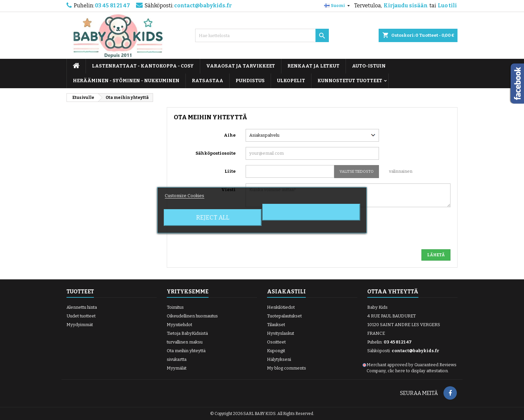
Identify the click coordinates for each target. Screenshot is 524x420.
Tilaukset (276, 325)
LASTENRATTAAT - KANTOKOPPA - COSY (143, 66)
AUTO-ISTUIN (369, 66)
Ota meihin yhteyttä (186, 351)
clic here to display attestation (418, 371)
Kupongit (276, 351)
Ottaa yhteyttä (393, 292)
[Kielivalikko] (338, 6)
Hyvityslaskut (281, 333)
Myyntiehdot (179, 325)
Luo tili (447, 6)
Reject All (213, 218)
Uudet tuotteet (81, 316)
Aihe (230, 135)
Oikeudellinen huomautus (192, 316)
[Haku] (262, 35)
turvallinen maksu (185, 342)
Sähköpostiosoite (216, 153)
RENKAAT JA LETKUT (313, 66)
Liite (230, 171)
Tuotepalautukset (284, 316)
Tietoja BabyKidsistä (187, 333)
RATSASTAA (208, 81)
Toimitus (175, 307)
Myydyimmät (80, 325)
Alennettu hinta (82, 307)
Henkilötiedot (281, 307)
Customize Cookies (184, 196)
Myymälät (177, 368)
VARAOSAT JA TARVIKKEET (241, 66)
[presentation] (400, 231)
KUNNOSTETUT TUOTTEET (350, 81)
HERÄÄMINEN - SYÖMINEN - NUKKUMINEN (126, 81)
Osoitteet (276, 342)
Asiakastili (286, 292)
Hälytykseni (279, 359)
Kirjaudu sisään (406, 6)
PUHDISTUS (250, 81)
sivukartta (177, 359)
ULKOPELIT (291, 81)
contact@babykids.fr (203, 6)
